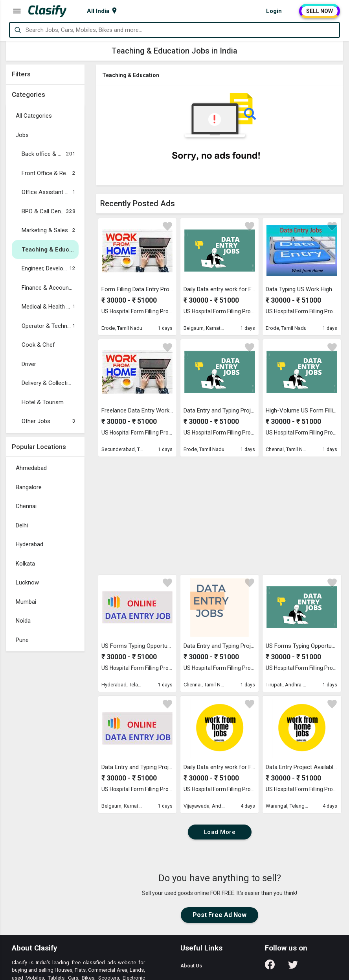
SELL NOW (320, 11)
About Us (191, 966)
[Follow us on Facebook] (270, 967)
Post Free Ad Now (220, 915)
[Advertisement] (45, 773)
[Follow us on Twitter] (293, 967)
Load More (220, 832)
